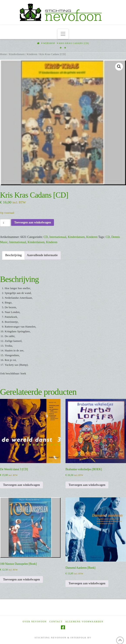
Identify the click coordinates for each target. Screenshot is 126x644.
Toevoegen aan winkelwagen (33, 222)
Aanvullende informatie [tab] (42, 255)
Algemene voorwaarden (84, 622)
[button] (63, 34)
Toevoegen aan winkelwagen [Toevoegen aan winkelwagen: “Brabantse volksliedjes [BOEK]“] (87, 485)
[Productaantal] (5, 223)
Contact (56, 622)
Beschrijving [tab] (13, 255)
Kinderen (32, 54)
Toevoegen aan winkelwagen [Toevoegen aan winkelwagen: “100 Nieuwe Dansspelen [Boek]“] (21, 579)
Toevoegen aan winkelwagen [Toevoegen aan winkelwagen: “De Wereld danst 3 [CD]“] (21, 485)
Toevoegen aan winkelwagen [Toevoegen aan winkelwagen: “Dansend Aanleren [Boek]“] (87, 583)
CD (46, 237)
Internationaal (58, 237)
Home (3, 54)
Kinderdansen (17, 54)
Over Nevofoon (35, 622)
